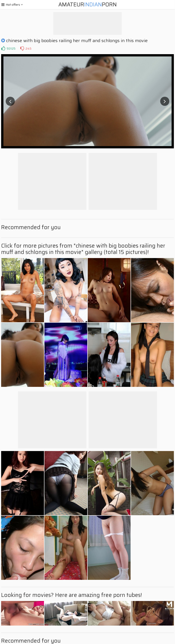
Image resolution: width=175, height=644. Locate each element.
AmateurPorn (87, 5)
